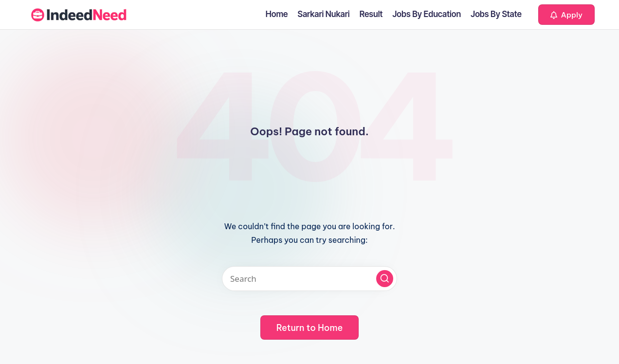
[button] (566, 15)
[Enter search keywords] (309, 279)
